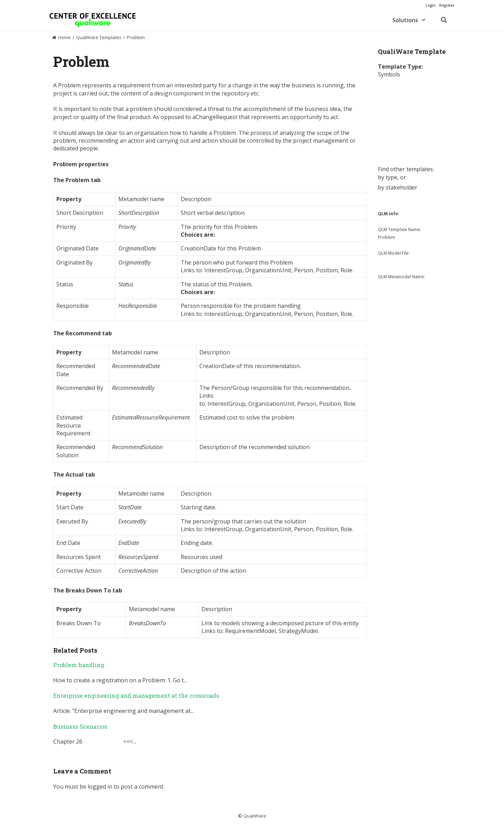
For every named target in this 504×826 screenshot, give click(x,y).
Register (447, 5)
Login (431, 5)
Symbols (389, 74)
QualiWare (255, 816)
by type (388, 177)
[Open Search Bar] (444, 20)
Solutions (413, 20)
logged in (100, 787)
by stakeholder (398, 187)
